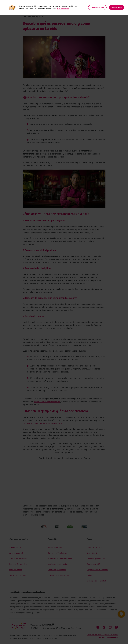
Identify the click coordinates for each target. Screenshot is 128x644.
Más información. (63, 9)
